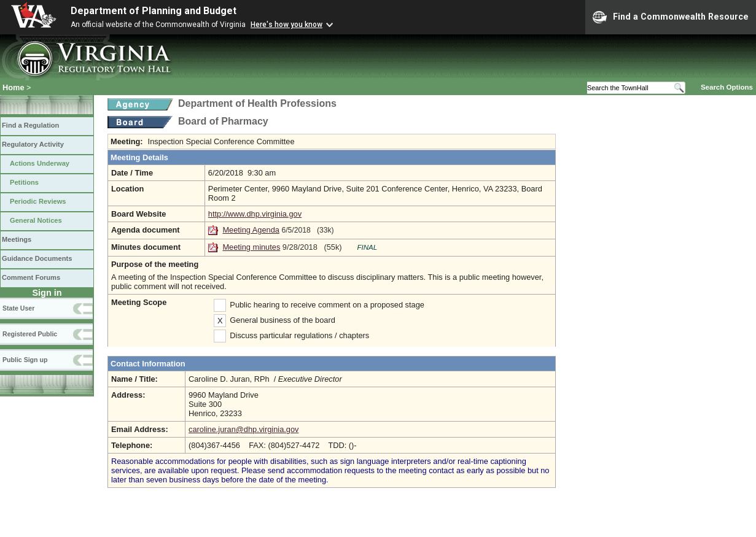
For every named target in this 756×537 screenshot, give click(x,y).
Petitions (24, 182)
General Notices (36, 220)
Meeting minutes (251, 247)
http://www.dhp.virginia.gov (255, 214)
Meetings (17, 239)
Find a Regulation (30, 125)
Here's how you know (286, 25)
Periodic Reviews (38, 201)
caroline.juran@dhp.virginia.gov (244, 429)
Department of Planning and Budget (154, 11)
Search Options (727, 87)
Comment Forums (31, 277)
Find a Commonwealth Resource (671, 17)
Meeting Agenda (251, 230)
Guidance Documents (37, 258)
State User (18, 308)
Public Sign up (25, 360)
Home (14, 87)
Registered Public (30, 334)
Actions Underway (40, 163)
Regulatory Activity (33, 144)
